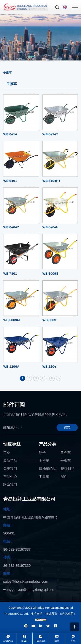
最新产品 (10, 461)
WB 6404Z (11, 227)
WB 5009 (49, 320)
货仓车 (66, 453)
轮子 (42, 453)
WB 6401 (10, 181)
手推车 (7, 73)
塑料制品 (67, 469)
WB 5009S (50, 274)
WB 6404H (50, 227)
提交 (67, 427)
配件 (64, 477)
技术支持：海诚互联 (44, 614)
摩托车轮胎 (48, 469)
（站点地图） (67, 614)
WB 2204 (49, 367)
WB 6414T (50, 134)
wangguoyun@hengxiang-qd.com (29, 590)
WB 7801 (10, 274)
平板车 (66, 461)
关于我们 (10, 469)
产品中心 (10, 477)
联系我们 (10, 485)
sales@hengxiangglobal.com (26, 581)
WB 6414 (10, 134)
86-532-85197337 (17, 549)
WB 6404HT (51, 181)
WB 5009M (12, 320)
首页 (7, 453)
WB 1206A (11, 367)
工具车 (44, 477)
